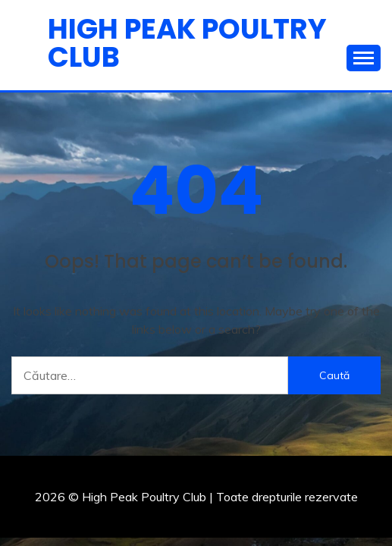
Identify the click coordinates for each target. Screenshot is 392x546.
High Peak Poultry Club (187, 43)
